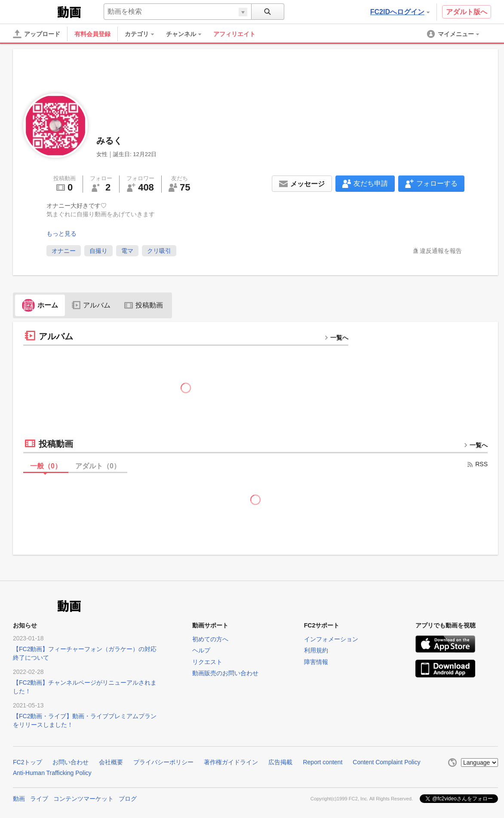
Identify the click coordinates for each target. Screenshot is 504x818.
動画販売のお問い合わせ (225, 673)
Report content (323, 762)
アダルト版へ (467, 12)
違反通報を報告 (441, 251)
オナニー (64, 251)
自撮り (98, 251)
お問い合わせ (71, 762)
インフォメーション (331, 639)
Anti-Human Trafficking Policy (52, 773)
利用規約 (316, 650)
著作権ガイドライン (231, 762)
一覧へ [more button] (336, 338)
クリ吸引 (159, 251)
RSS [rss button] (477, 464)
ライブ (39, 799)
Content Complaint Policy (386, 762)
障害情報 (316, 662)
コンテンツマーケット (83, 799)
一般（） (46, 466)
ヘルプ (201, 650)
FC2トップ (28, 762)
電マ (127, 251)
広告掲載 (280, 762)
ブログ (128, 799)
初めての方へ (210, 639)
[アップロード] (37, 34)
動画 (19, 799)
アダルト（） (98, 466)
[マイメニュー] (454, 34)
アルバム (91, 305)
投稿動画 (144, 305)
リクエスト (207, 662)
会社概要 (111, 762)
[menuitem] (144, 34)
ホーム (40, 305)
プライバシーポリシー (163, 762)
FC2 (34, 11)
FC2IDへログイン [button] (400, 12)
